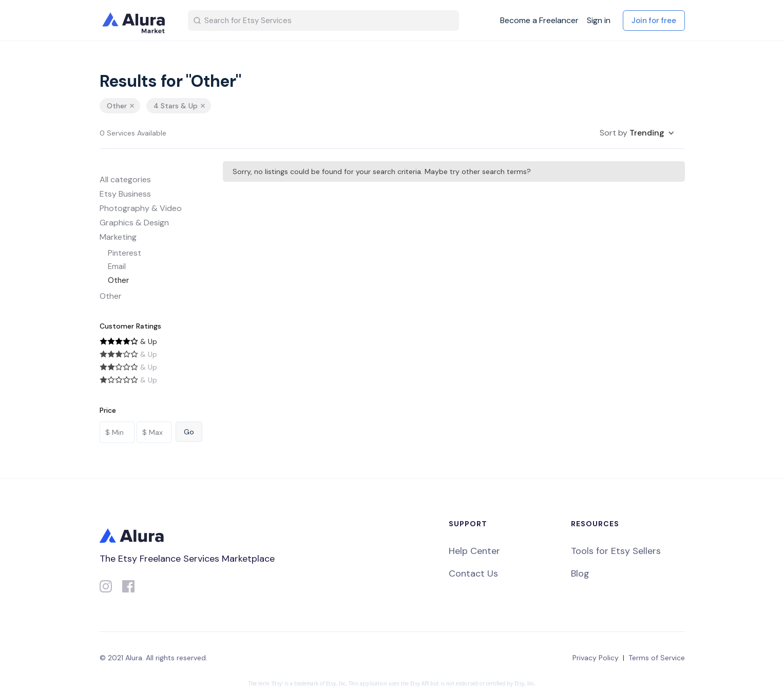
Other (118, 280)
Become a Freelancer (539, 21)
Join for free (654, 21)
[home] (136, 21)
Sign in (599, 21)
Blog (580, 573)
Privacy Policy (596, 658)
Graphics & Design (134, 223)
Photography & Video (141, 208)
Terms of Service (657, 658)
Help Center (474, 551)
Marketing (118, 237)
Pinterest (125, 253)
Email (117, 266)
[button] (637, 133)
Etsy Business (125, 194)
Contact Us (473, 573)
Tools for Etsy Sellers (616, 551)
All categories (125, 179)
